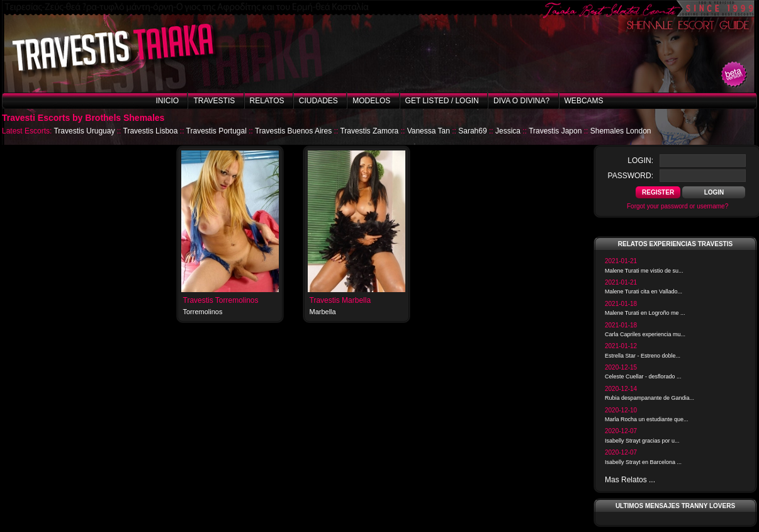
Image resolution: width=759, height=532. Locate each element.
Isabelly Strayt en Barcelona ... (643, 462)
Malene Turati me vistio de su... (644, 271)
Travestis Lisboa (151, 131)
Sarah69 (472, 131)
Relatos (267, 101)
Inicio (167, 101)
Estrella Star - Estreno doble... (643, 356)
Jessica (508, 131)
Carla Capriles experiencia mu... (645, 334)
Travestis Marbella (340, 300)
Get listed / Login (442, 101)
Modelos (371, 101)
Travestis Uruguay (84, 131)
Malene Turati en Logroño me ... (645, 313)
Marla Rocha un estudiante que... (647, 419)
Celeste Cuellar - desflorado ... (643, 376)
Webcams (584, 101)
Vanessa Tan (429, 131)
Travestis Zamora (369, 131)
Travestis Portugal (216, 131)
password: (631, 176)
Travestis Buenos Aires (293, 131)
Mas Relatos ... (630, 480)
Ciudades (318, 101)
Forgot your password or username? (677, 206)
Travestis (214, 101)
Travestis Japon (555, 131)
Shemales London (621, 131)
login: (640, 161)
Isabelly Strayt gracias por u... (642, 441)
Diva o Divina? (521, 101)
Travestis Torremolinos (221, 300)
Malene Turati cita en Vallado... (644, 291)
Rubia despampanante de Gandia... (649, 398)
